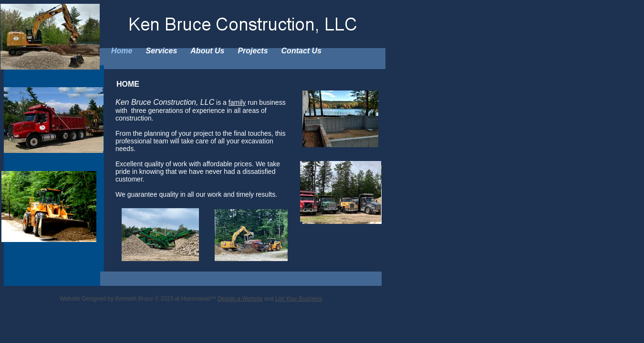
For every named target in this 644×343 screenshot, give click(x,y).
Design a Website (240, 299)
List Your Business (299, 299)
